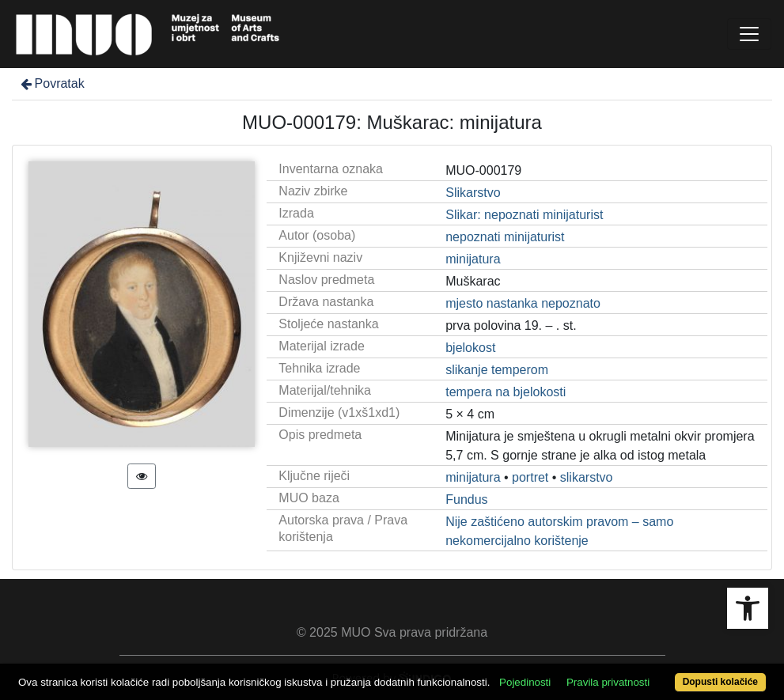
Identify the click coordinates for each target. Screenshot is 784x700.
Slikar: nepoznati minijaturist (524, 215)
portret (530, 477)
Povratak (51, 83)
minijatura (473, 259)
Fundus (466, 499)
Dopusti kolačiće (720, 682)
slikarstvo (587, 477)
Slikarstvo (473, 193)
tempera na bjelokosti (506, 392)
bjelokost (470, 348)
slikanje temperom (497, 370)
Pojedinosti (525, 682)
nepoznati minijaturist (505, 237)
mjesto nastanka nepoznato (523, 303)
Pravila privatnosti (608, 682)
